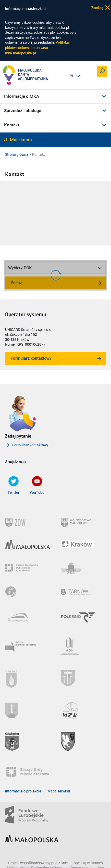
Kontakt (12, 125)
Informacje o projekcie (23, 791)
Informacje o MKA (22, 96)
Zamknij (98, 8)
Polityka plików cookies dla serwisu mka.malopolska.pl (37, 48)
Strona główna (17, 154)
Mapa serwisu (59, 791)
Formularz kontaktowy (31, 358)
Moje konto (21, 140)
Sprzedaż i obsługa (23, 111)
